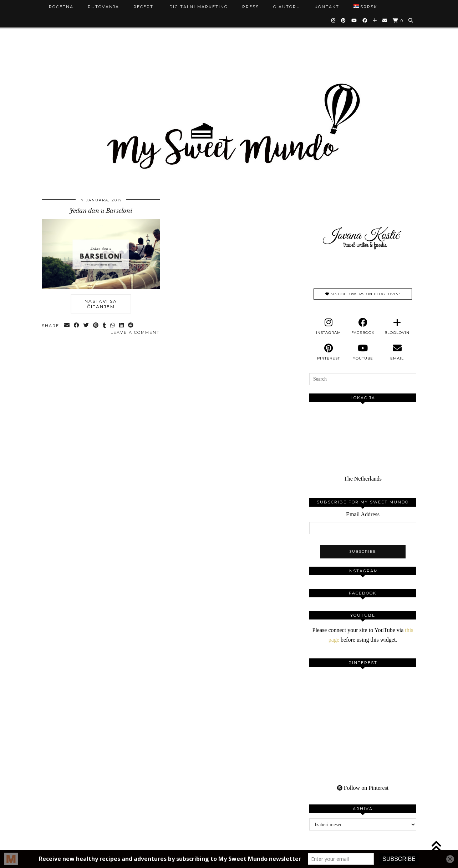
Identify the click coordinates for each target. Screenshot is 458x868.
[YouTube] (354, 20)
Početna (61, 7)
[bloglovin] (397, 326)
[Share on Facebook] (77, 326)
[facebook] (363, 326)
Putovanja (103, 7)
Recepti (144, 7)
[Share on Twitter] (86, 326)
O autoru (287, 7)
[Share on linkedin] (122, 326)
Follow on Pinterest (363, 788)
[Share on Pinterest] (96, 326)
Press (251, 7)
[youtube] (363, 352)
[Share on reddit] (131, 326)
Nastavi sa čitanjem (101, 304)
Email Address (363, 514)
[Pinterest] (344, 20)
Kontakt (327, 7)
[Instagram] (334, 20)
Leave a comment (135, 332)
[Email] (385, 20)
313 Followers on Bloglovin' (363, 294)
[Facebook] (365, 20)
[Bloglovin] (375, 20)
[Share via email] (67, 326)
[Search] (411, 20)
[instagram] (329, 326)
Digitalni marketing (199, 7)
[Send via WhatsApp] (113, 326)
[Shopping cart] (398, 21)
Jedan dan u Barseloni (101, 211)
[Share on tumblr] (105, 326)
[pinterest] (329, 352)
